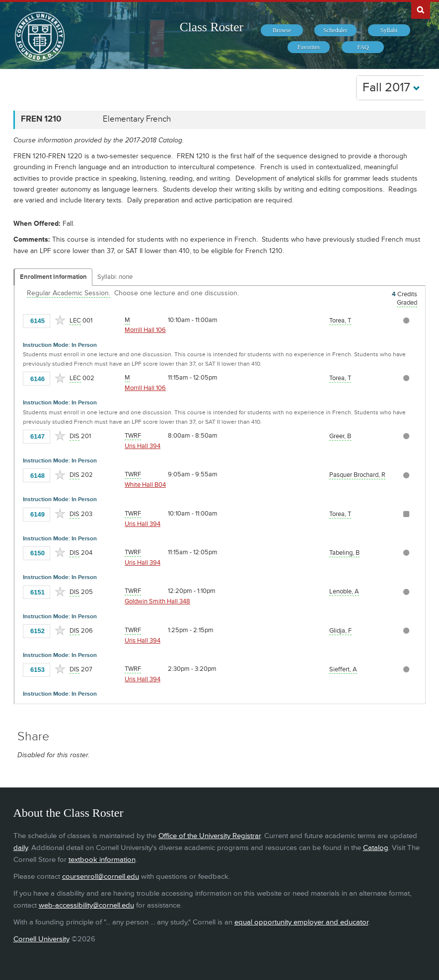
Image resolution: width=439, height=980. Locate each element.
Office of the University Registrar (210, 836)
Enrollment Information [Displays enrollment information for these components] (53, 277)
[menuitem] (282, 30)
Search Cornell (421, 9)
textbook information (102, 860)
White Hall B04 (145, 485)
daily (21, 848)
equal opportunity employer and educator (301, 922)
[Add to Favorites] (60, 320)
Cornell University (41, 939)
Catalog (376, 848)
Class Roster (212, 27)
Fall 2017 (391, 88)
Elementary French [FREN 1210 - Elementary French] (137, 119)
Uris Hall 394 (143, 446)
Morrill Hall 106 (145, 330)
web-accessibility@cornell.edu (86, 905)
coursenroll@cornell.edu (101, 877)
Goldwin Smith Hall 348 (157, 601)
